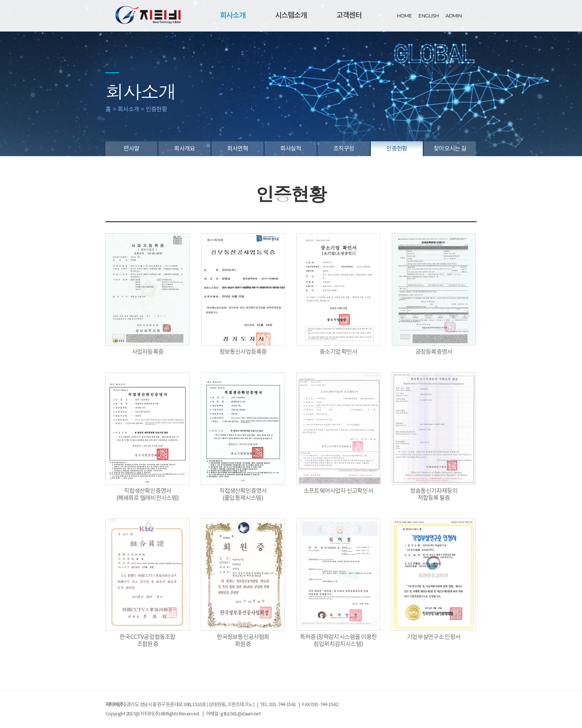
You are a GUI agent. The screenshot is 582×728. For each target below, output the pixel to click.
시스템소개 (291, 16)
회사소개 (233, 16)
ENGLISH (429, 16)
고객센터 (349, 16)
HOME (404, 16)
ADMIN (454, 16)
